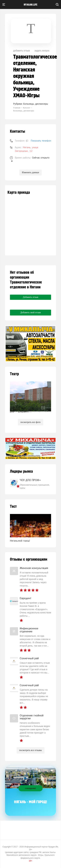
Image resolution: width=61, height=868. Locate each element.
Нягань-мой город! (20, 541)
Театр (14, 374)
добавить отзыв (21, 51)
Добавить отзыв (30, 297)
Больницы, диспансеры (36, 104)
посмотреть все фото (31, 422)
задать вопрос (42, 51)
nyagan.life (30, 5)
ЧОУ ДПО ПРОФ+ (30, 480)
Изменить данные (30, 172)
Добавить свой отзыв (30, 312)
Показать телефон (41, 141)
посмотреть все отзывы (30, 750)
